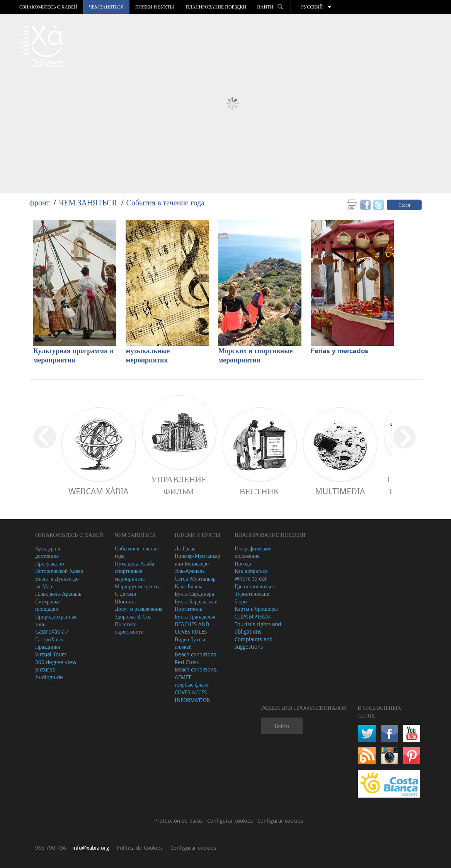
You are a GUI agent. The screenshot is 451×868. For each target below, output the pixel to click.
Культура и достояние (48, 552)
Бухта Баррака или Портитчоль (196, 605)
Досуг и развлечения (139, 609)
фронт (39, 202)
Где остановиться (255, 586)
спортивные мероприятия (130, 575)
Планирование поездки (216, 7)
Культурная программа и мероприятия (73, 356)
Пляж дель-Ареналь (58, 594)
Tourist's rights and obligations (258, 628)
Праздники (48, 647)
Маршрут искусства (138, 586)
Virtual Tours (51, 654)
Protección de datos (179, 821)
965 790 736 (51, 848)
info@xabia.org (91, 848)
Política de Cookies (140, 848)
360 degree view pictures (56, 666)
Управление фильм (179, 485)
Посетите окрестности (129, 628)
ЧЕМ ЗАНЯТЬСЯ (106, 7)
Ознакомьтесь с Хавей (48, 7)
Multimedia (340, 491)
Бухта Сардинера (194, 594)
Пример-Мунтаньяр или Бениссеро (197, 560)
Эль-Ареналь (190, 571)
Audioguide (49, 677)
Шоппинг (126, 601)
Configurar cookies (231, 821)
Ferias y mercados (340, 351)
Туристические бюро (252, 597)
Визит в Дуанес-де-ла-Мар (58, 582)
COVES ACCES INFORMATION (193, 696)
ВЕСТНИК (260, 491)
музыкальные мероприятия (148, 356)
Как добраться (251, 571)
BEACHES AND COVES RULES (192, 628)
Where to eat (251, 578)
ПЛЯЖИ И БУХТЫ (155, 7)
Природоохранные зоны (56, 620)
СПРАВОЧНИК (253, 616)
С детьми (126, 594)
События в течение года (166, 202)
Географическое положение (253, 552)
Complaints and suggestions (254, 643)
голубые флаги (192, 684)
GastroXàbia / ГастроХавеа (52, 635)
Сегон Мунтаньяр (195, 578)
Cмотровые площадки (48, 605)
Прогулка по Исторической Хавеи (59, 567)
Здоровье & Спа (133, 616)
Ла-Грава (185, 548)
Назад (404, 205)
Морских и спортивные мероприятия (255, 356)
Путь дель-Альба (134, 563)
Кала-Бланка (189, 586)
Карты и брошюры (256, 609)
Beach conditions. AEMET (196, 673)
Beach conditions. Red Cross (196, 658)
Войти (282, 726)
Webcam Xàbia (98, 491)
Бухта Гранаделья (195, 616)
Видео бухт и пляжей (190, 643)
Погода (243, 563)
